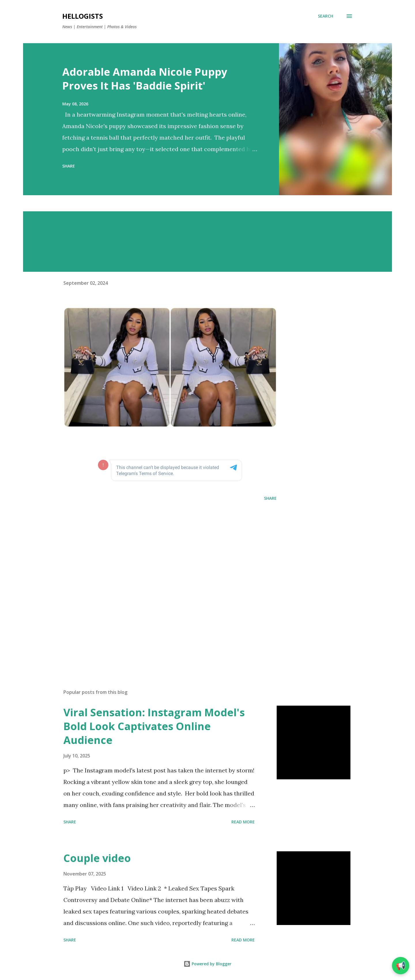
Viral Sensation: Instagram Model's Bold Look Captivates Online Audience (154, 726)
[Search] (326, 16)
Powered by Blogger (207, 964)
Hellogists (83, 16)
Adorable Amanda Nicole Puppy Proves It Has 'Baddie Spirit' (145, 79)
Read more (243, 822)
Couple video (97, 858)
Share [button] (69, 166)
